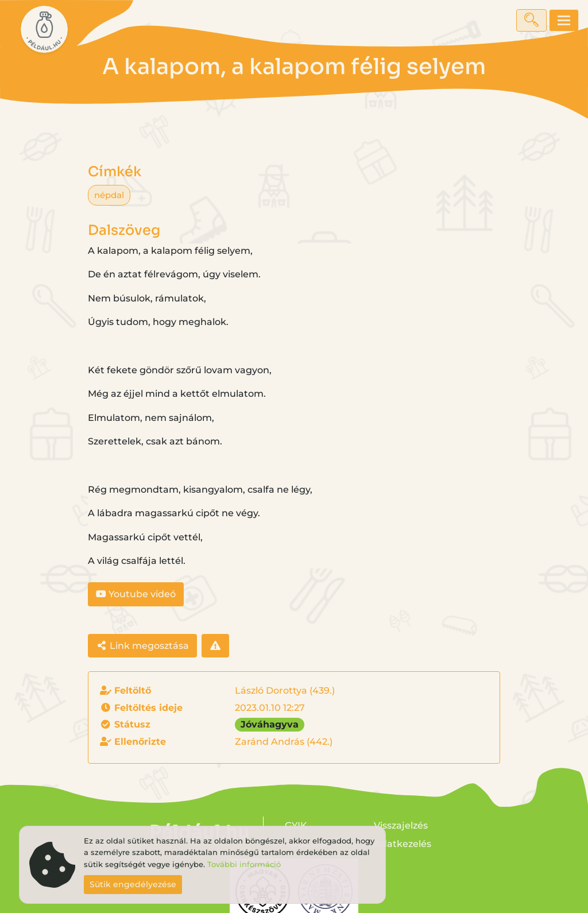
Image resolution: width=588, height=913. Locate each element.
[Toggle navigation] (564, 20)
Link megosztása (142, 646)
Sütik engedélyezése (133, 884)
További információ (244, 864)
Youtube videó (136, 594)
